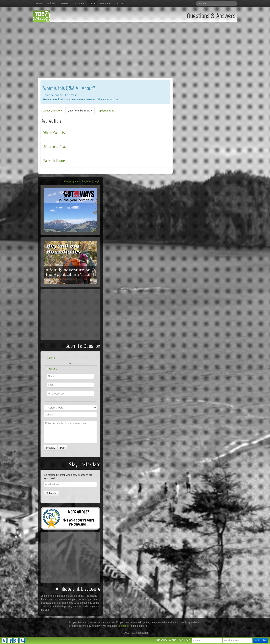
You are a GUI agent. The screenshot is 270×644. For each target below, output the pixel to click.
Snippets (80, 3)
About (120, 3)
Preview (51, 448)
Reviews (65, 3)
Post (63, 448)
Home (39, 3)
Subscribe (52, 493)
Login (97, 181)
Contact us (123, 626)
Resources (106, 3)
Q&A (92, 3)
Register (87, 181)
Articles (51, 3)
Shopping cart (71, 181)
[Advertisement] (135, 48)
